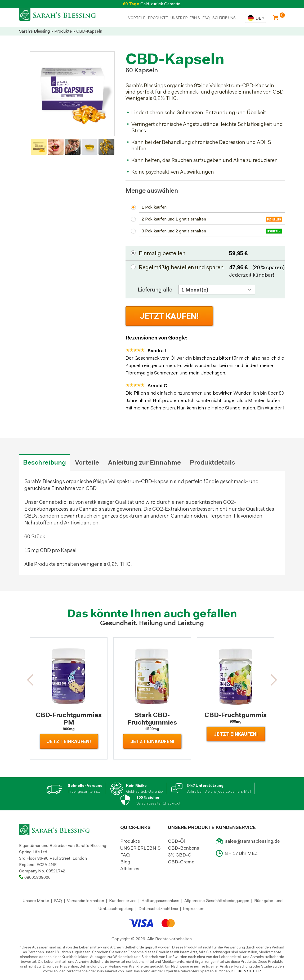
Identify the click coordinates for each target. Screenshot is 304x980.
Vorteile (137, 18)
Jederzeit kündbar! (252, 275)
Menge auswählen (152, 191)
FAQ (206, 18)
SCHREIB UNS (224, 18)
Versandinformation (86, 901)
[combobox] (256, 18)
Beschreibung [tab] (44, 462)
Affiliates (130, 869)
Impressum (194, 909)
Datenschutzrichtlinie (158, 909)
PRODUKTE (158, 18)
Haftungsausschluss (160, 901)
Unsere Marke (36, 901)
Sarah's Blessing (34, 31)
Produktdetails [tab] (213, 462)
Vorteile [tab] (87, 462)
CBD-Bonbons (184, 848)
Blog (125, 862)
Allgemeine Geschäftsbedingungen (217, 901)
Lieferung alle (155, 290)
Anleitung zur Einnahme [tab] (144, 462)
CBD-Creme (181, 862)
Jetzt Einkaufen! (69, 741)
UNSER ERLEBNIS (185, 18)
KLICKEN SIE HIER (246, 971)
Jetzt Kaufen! (169, 316)
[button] (30, 680)
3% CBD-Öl (180, 855)
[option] (72, 94)
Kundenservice (123, 901)
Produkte (63, 31)
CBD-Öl (176, 841)
